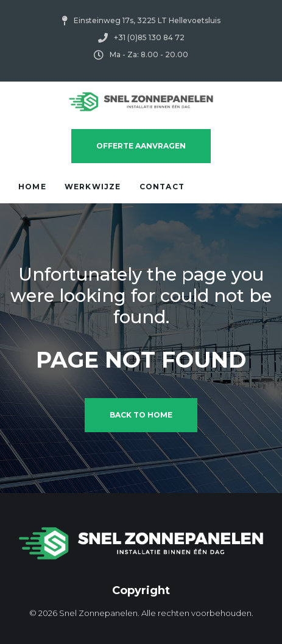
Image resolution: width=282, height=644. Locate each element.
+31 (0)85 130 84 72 (149, 37)
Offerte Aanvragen (141, 146)
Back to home (141, 415)
